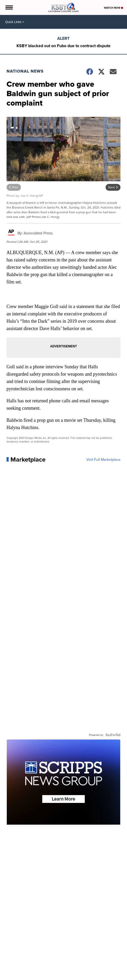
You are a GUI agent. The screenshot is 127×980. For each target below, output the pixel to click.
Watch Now (114, 8)
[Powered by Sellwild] (113, 735)
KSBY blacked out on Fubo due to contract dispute (63, 46)
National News (25, 71)
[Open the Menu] (9, 7)
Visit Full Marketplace (103, 459)
